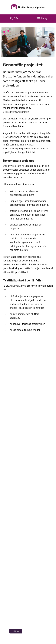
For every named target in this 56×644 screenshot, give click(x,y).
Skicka (16, 631)
